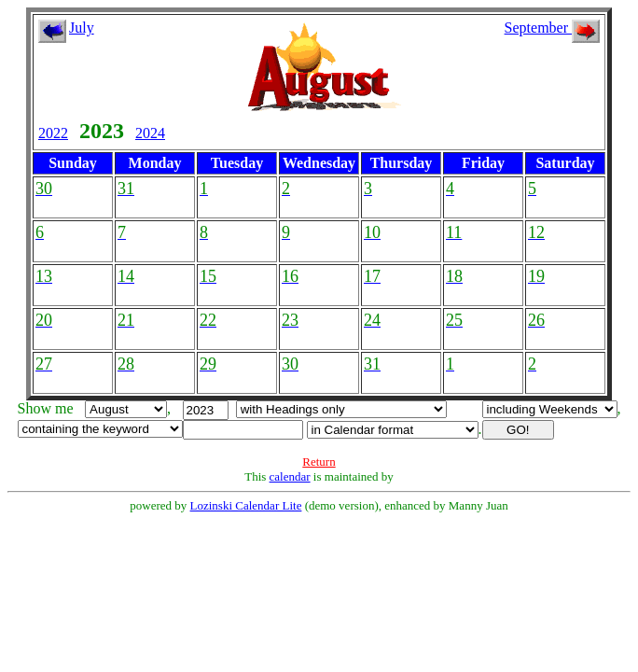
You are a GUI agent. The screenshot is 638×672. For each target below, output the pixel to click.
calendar (290, 476)
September (552, 28)
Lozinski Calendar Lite (246, 505)
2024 (150, 133)
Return (319, 462)
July (82, 28)
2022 (53, 133)
